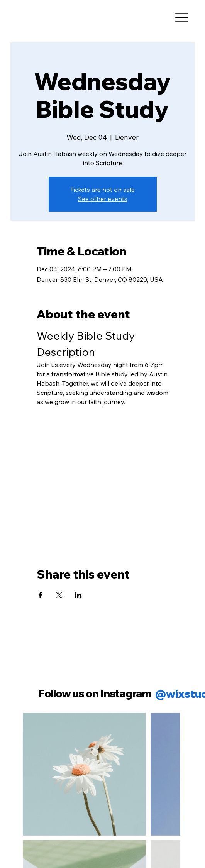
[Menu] (182, 18)
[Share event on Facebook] (40, 595)
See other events (103, 199)
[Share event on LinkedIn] (78, 595)
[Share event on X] (59, 595)
